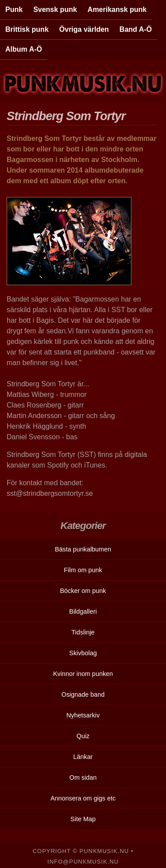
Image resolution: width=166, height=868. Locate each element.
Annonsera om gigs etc (83, 798)
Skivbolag (83, 653)
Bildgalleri (83, 611)
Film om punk (83, 570)
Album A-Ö (24, 49)
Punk (14, 9)
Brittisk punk (27, 29)
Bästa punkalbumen (83, 549)
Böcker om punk (83, 591)
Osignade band (83, 694)
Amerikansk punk (117, 9)
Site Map (83, 819)
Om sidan (83, 777)
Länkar (83, 757)
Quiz (83, 736)
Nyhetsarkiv (83, 715)
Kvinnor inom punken (83, 674)
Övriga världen (84, 29)
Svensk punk (55, 9)
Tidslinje (83, 632)
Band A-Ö (136, 29)
